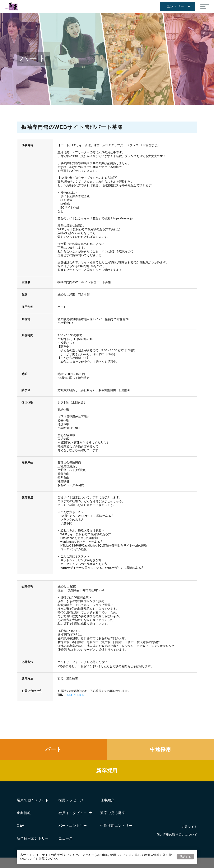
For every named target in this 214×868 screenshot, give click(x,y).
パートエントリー (73, 826)
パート (53, 749)
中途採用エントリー (116, 826)
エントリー (178, 6)
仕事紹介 (107, 800)
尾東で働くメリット (33, 800)
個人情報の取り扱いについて (177, 835)
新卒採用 (107, 771)
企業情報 (24, 813)
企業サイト (189, 827)
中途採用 (160, 749)
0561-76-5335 (75, 695)
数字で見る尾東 (113, 813)
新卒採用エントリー (33, 838)
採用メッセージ (71, 800)
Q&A (21, 825)
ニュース (66, 838)
